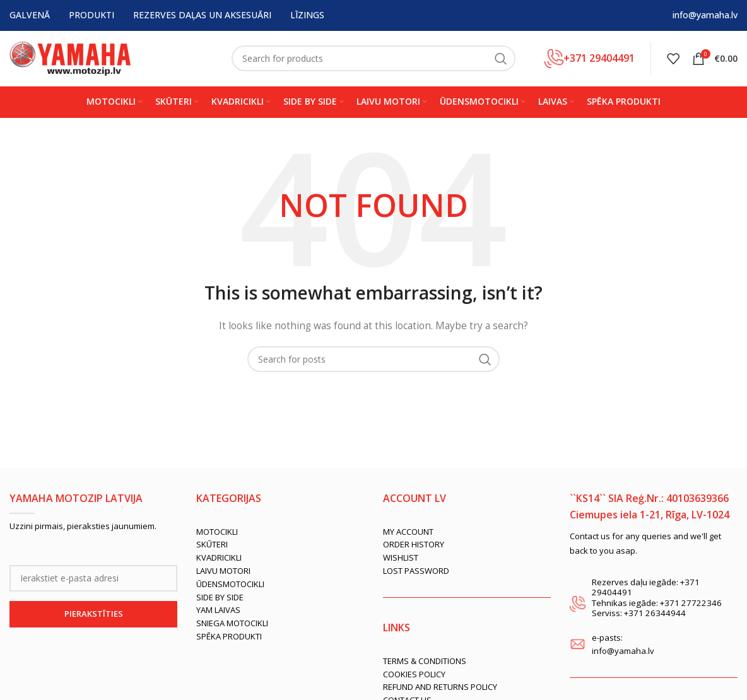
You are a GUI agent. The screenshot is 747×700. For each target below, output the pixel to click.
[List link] (280, 534)
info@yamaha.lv (705, 15)
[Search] (373, 60)
